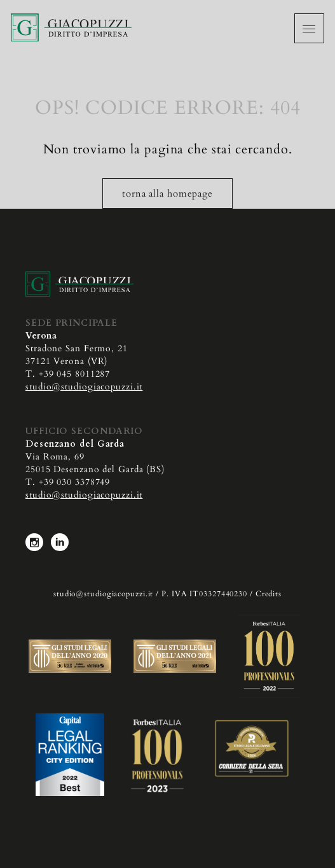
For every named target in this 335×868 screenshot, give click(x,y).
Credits (269, 594)
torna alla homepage (167, 193)
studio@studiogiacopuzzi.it (84, 387)
